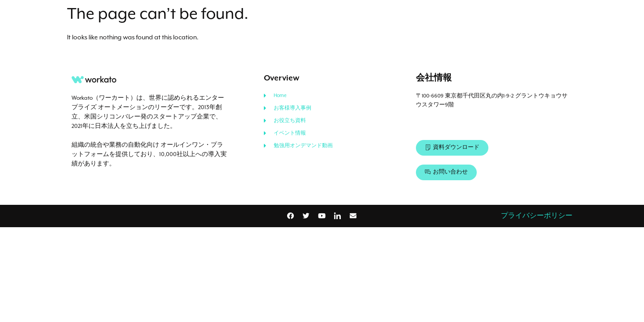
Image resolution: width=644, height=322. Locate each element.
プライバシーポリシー (537, 216)
